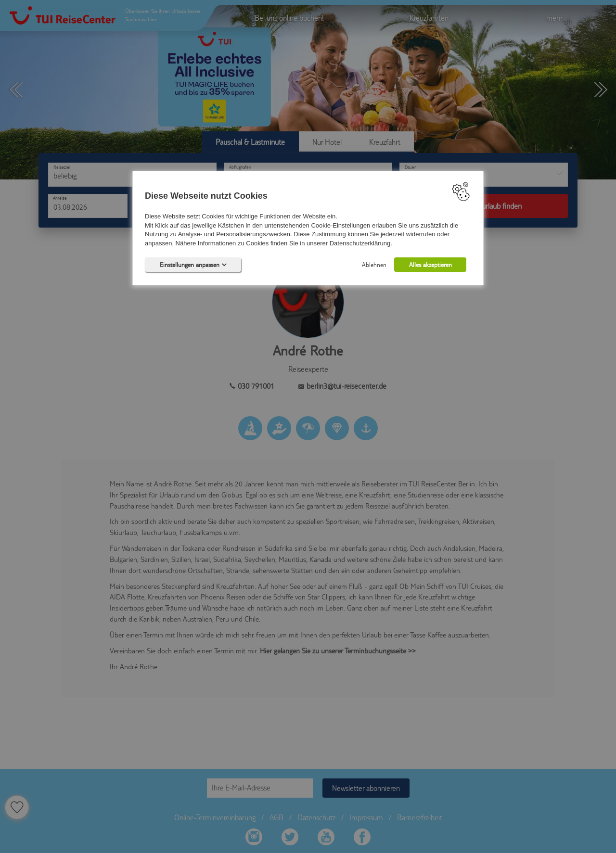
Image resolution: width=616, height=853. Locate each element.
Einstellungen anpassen (193, 265)
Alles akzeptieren (430, 265)
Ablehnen (374, 265)
